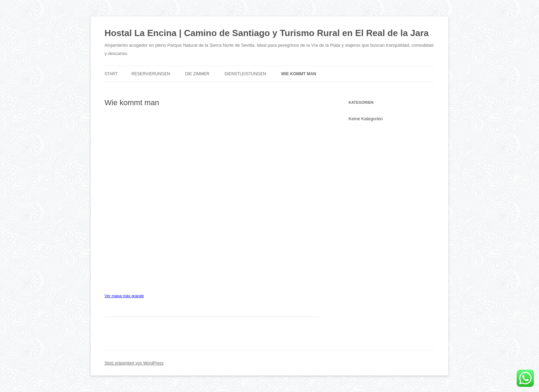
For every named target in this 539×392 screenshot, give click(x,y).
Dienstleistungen (245, 74)
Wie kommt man (299, 74)
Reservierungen (151, 74)
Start (111, 74)
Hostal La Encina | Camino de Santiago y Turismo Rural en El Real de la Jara (267, 33)
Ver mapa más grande (124, 296)
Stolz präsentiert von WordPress (134, 363)
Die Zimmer (197, 74)
